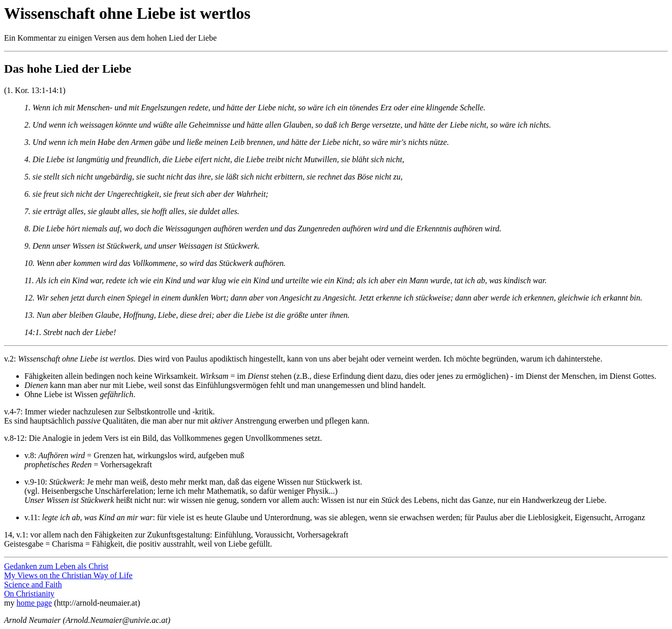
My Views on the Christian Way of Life (68, 575)
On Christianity (29, 594)
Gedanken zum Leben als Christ (56, 566)
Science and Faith (33, 585)
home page (34, 603)
